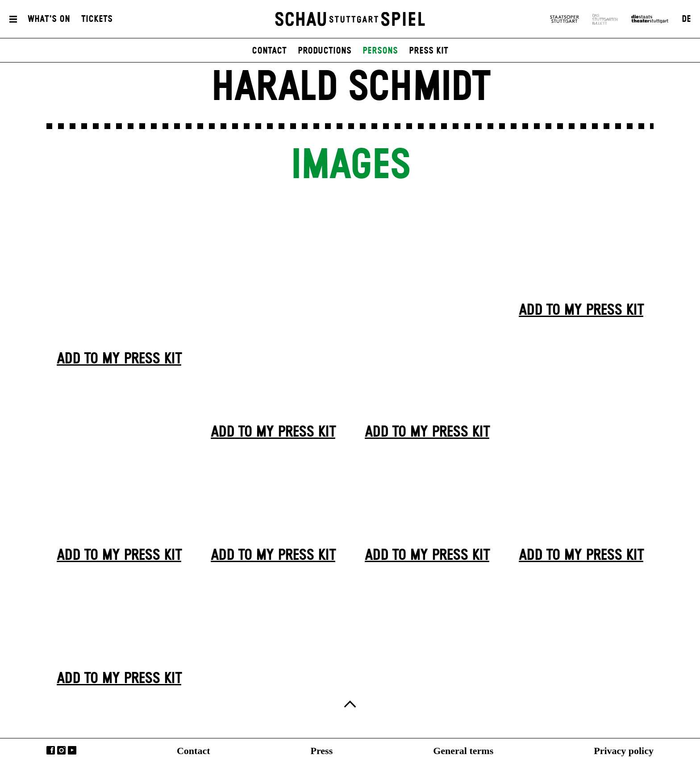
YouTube (72, 750)
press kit (429, 51)
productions (325, 51)
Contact (194, 751)
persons (380, 51)
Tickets (97, 19)
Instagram (61, 750)
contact (269, 51)
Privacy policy (624, 751)
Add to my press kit (119, 359)
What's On (49, 19)
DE (686, 19)
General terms (463, 751)
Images (350, 166)
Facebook (51, 750)
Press (322, 751)
